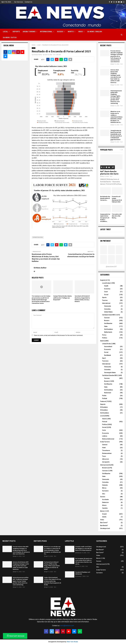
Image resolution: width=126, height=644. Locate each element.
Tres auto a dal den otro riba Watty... (117, 216)
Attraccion (106, 459)
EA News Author (38, 55)
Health (106, 286)
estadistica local (38, 237)
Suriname (105, 491)
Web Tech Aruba (72, 642)
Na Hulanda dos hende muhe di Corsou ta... (105, 198)
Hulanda (105, 485)
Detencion (105, 502)
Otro (104, 494)
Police (104, 335)
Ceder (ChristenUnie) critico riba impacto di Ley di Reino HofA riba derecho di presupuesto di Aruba (53, 581)
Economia (105, 433)
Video (81, 32)
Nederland (108, 393)
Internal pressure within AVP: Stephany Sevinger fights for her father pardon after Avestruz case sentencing (116, 97)
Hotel (104, 448)
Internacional (46, 32)
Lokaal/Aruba (106, 344)
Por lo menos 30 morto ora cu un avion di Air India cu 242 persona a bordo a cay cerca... (84, 561)
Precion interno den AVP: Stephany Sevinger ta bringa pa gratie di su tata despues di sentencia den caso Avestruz (117, 56)
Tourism (105, 300)
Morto (71, 32)
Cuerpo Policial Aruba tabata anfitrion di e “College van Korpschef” (62, 298)
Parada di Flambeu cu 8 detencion (83, 573)
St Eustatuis (104, 407)
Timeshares (106, 450)
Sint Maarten (108, 323)
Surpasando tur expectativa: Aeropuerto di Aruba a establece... (105, 218)
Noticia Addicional (108, 439)
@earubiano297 (111, 267)
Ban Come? (104, 523)
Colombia (107, 309)
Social (106, 295)
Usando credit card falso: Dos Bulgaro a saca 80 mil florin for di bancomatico (84, 548)
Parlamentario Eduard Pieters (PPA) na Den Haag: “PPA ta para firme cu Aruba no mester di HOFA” (52, 566)
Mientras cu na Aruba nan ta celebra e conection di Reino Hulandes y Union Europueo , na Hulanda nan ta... (116, 117)
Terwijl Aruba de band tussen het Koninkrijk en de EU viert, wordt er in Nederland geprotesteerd (116, 135)
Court (106, 292)
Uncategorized (105, 528)
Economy (107, 289)
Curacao (107, 318)
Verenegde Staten (110, 373)
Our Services (19, 2)
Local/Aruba (106, 283)
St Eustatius (104, 410)
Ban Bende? (104, 526)
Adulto (104, 517)
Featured (103, 401)
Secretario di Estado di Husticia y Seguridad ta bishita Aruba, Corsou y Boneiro (82, 299)
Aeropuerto (106, 462)
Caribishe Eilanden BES (110, 375)
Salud (104, 419)
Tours (104, 456)
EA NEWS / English (95, 32)
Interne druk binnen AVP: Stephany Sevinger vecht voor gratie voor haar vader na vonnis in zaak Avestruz (116, 76)
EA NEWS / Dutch (10, 38)
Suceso (60, 32)
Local (5, 32)
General (105, 445)
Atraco (104, 505)
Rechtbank (107, 355)
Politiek (105, 398)
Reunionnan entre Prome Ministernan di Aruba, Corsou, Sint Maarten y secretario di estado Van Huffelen (46, 258)
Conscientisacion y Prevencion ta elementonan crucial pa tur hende (81, 255)
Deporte (16, 32)
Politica (105, 424)
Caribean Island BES (109, 315)
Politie (104, 396)
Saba (106, 326)
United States (108, 312)
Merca (104, 488)
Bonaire (107, 321)
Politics (105, 338)
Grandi (104, 514)
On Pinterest (105, 241)
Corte (104, 430)
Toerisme (105, 361)
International (106, 303)
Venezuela (108, 306)
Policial (105, 422)
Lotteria (105, 436)
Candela (105, 508)
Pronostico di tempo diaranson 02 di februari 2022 (117, 199)
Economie (107, 349)
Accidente (105, 500)
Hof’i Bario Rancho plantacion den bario (109, 173)
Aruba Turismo (29, 32)
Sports (104, 297)
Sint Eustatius (108, 329)
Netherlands (108, 332)
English (103, 280)
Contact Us (28, 2)
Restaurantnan (107, 453)
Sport (104, 358)
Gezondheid (108, 347)
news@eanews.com (67, 626)
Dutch (102, 341)
